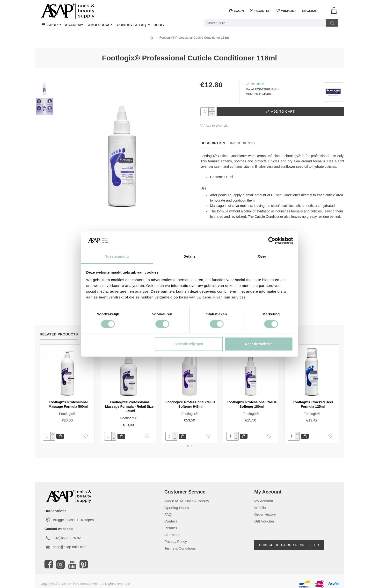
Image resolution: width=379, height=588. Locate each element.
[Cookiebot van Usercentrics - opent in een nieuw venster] (272, 240)
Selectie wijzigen (189, 344)
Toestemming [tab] (117, 257)
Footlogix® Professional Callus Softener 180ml (251, 400)
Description (213, 143)
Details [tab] (189, 257)
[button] (188, 442)
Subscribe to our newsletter (289, 541)
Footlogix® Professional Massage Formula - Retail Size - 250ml (129, 403)
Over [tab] (262, 257)
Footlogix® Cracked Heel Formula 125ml (313, 400)
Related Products (59, 330)
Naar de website (259, 344)
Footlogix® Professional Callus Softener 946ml (190, 400)
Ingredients (243, 143)
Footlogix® (67, 410)
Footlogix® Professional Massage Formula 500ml (68, 400)
